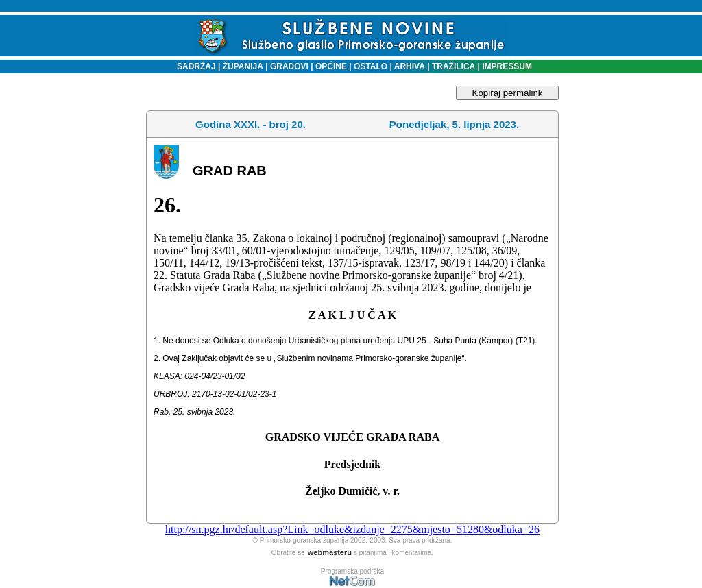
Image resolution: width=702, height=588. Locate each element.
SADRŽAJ (193, 66)
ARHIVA (409, 66)
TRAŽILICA (453, 66)
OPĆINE (331, 66)
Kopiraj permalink (508, 93)
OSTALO (371, 66)
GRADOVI (289, 66)
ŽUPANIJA (243, 66)
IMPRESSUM (507, 66)
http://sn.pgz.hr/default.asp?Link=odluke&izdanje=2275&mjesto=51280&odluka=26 (352, 529)
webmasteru (330, 552)
